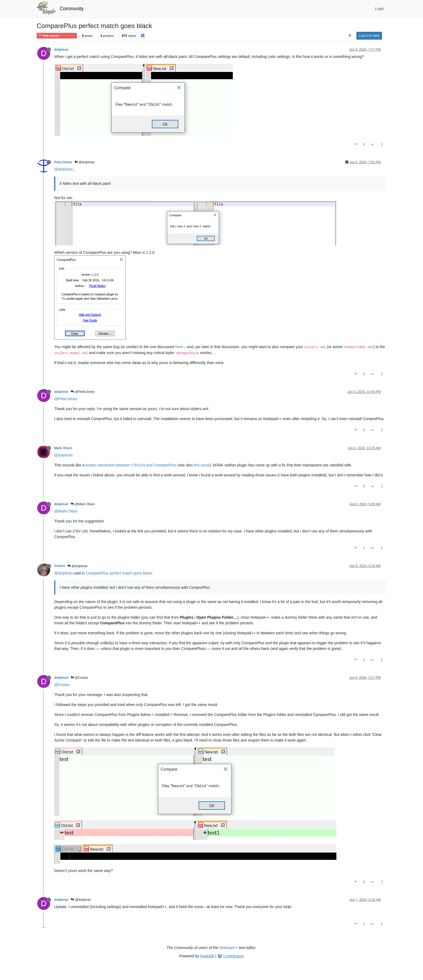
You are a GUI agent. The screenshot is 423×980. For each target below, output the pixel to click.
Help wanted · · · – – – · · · (57, 36)
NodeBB (207, 956)
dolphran (61, 50)
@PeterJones (83, 392)
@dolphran (84, 162)
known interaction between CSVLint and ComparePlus (131, 465)
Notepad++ (229, 948)
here (179, 347)
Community (72, 9)
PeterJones (63, 162)
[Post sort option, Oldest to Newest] (350, 36)
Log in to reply (369, 36)
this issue (202, 465)
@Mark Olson (83, 504)
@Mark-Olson (66, 511)
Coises (60, 566)
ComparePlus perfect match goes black (119, 573)
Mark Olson (63, 448)
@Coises (79, 678)
